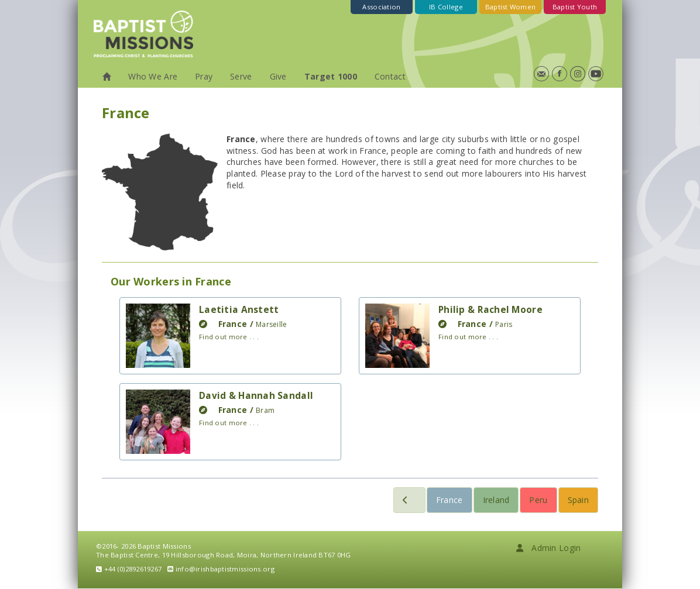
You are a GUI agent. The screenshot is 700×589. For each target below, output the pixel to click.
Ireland (496, 500)
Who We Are (153, 76)
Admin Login (548, 548)
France (449, 500)
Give (278, 76)
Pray (204, 76)
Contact (390, 76)
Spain (578, 500)
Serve (241, 76)
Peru (538, 500)
